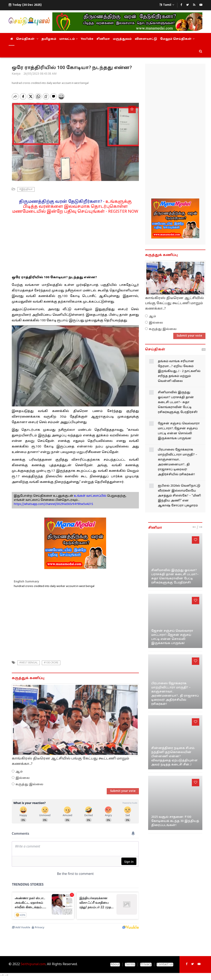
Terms (130, 965)
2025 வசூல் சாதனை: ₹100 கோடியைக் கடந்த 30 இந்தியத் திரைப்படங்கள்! (175, 821)
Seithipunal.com (33, 964)
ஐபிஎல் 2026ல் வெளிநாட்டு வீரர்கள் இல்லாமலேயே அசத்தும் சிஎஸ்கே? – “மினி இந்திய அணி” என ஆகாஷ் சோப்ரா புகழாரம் (179, 496)
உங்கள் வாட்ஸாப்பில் (90, 496)
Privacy (146, 965)
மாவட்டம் (69, 39)
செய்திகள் (27, 39)
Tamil (167, 5)
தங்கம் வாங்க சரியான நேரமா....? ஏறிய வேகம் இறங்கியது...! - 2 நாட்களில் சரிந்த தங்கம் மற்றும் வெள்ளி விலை (179, 371)
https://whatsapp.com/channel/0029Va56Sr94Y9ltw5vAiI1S (53, 504)
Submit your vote (123, 791)
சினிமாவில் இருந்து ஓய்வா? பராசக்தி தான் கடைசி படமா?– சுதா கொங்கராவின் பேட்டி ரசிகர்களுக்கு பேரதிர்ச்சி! (178, 402)
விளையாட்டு (146, 39)
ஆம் (19, 772)
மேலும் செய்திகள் (177, 39)
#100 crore (51, 663)
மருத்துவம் (122, 39)
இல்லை (23, 778)
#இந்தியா (26, 189)
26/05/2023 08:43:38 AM (40, 74)
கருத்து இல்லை (29, 785)
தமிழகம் (49, 39)
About (115, 965)
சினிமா (103, 39)
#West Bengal (29, 663)
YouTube (87, 39)
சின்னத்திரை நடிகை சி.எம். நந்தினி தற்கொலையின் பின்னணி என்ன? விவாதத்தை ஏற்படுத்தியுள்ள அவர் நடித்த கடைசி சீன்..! (175, 756)
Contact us (165, 965)
